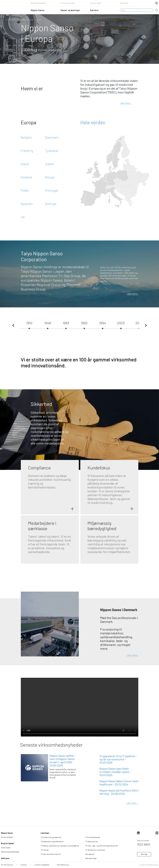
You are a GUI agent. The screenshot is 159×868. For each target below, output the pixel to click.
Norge (50, 177)
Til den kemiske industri (51, 854)
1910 (29, 323)
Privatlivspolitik (7, 865)
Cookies (24, 865)
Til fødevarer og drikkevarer (52, 841)
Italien (50, 164)
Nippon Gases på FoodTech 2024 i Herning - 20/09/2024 (119, 792)
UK (23, 217)
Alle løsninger (91, 858)
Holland (26, 177)
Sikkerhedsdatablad (38, 3)
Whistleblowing (63, 865)
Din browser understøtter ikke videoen (80, 707)
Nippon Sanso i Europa (32, 20)
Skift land (5, 858)
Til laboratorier (92, 841)
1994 (103, 323)
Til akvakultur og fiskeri (95, 850)
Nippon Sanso (7, 833)
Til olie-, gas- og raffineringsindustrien (102, 846)
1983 (66, 323)
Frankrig (27, 151)
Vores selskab (7, 837)
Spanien (27, 204)
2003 (121, 323)
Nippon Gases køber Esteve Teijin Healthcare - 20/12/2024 (119, 783)
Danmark (52, 137)
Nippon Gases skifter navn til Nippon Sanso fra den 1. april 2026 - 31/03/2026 (62, 761)
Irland (25, 164)
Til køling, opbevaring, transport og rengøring (60, 846)
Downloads (124, 3)
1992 (84, 323)
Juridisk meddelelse (42, 865)
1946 (48, 323)
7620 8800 (144, 844)
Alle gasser (90, 854)
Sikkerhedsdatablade (10, 852)
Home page (10, 20)
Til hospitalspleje (93, 837)
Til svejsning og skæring (51, 837)
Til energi (45, 850)
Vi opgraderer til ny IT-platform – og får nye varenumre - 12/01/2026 (118, 759)
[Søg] (137, 10)
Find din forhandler (68, 3)
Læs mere (126, 103)
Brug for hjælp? (96, 3)
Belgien (26, 137)
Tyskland (52, 151)
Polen (25, 190)
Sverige (51, 204)
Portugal (51, 190)
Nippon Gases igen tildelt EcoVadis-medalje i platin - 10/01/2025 (115, 772)
